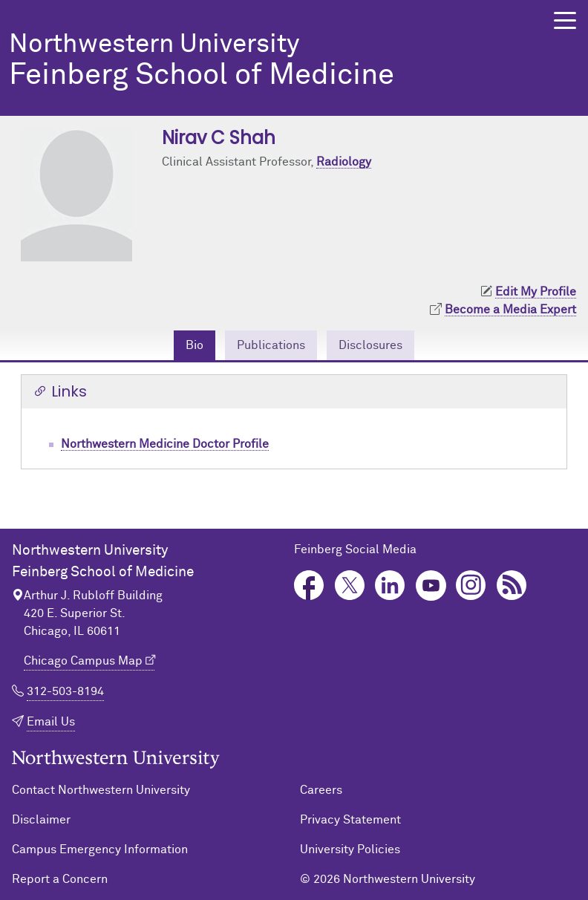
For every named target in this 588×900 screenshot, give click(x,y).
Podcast (512, 586)
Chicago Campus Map (83, 661)
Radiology (344, 162)
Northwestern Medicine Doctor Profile (165, 444)
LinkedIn (390, 586)
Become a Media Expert (510, 310)
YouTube (431, 586)
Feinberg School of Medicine (264, 61)
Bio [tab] (195, 345)
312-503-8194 (65, 691)
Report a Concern (60, 879)
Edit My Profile (536, 292)
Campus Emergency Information (100, 850)
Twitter (350, 586)
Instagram (471, 586)
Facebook (309, 586)
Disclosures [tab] (370, 345)
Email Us (51, 722)
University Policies (350, 850)
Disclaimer (41, 820)
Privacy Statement (350, 820)
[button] (565, 20)
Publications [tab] (271, 345)
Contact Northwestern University (101, 790)
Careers (321, 790)
